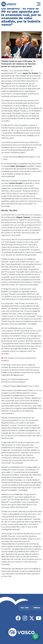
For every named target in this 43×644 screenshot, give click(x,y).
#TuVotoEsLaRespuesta (16, 150)
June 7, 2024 (34, 386)
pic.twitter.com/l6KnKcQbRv (13, 153)
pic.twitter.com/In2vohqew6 (13, 382)
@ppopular (19, 375)
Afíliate (37, 608)
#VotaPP (30, 150)
